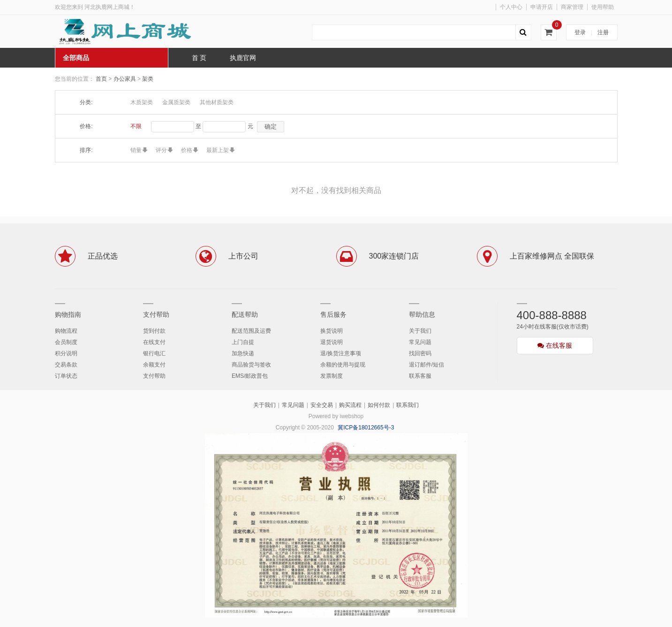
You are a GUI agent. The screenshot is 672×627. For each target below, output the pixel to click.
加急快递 (243, 353)
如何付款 (379, 405)
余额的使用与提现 (343, 365)
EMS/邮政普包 (250, 376)
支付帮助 (156, 314)
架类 (148, 79)
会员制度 (66, 342)
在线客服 (555, 345)
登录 (580, 32)
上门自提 (243, 342)
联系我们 (408, 405)
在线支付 (154, 342)
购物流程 (66, 331)
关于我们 (420, 331)
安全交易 (322, 405)
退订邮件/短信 (427, 365)
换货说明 (332, 331)
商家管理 (572, 7)
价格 (187, 150)
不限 (136, 126)
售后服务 (333, 314)
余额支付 (154, 365)
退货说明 (332, 342)
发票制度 (332, 376)
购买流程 (350, 405)
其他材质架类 (217, 102)
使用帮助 (603, 7)
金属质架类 (176, 102)
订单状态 (66, 376)
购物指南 (68, 314)
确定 (271, 126)
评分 (161, 150)
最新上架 (218, 150)
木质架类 (142, 102)
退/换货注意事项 (341, 353)
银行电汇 (154, 353)
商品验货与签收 (251, 365)
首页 (101, 79)
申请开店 (542, 7)
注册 (603, 32)
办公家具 (125, 79)
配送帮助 (245, 314)
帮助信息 (422, 314)
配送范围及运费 (251, 331)
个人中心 (511, 7)
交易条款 (66, 365)
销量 (136, 150)
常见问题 (420, 342)
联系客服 (420, 376)
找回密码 (420, 353)
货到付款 (154, 331)
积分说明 (66, 353)
